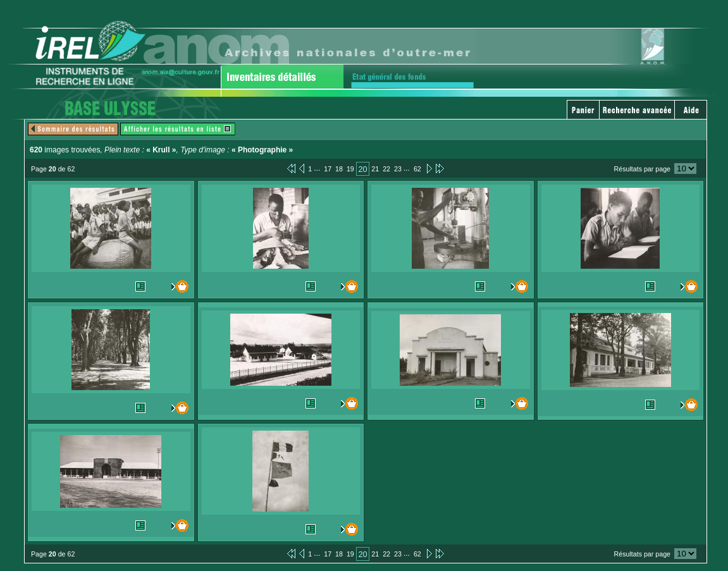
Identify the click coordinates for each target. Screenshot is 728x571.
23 (398, 169)
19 (350, 169)
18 (339, 169)
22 (386, 169)
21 (375, 169)
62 (417, 169)
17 (328, 169)
